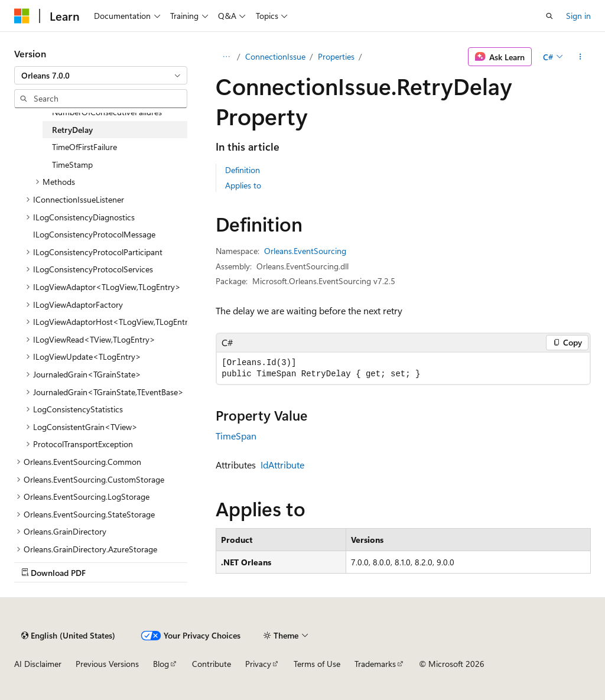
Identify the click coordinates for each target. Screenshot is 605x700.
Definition (243, 170)
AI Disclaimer (38, 664)
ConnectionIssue (275, 56)
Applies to (243, 185)
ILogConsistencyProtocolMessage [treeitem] (94, 234)
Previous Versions (107, 664)
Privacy (258, 664)
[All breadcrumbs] (226, 57)
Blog (161, 664)
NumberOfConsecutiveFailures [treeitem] (107, 112)
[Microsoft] (22, 16)
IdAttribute (282, 465)
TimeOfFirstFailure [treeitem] (84, 147)
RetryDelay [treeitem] (72, 130)
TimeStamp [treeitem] (72, 165)
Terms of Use (317, 664)
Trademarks (375, 664)
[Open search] (549, 16)
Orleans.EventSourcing (305, 251)
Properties (336, 56)
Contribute (212, 664)
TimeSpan (236, 436)
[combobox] (101, 76)
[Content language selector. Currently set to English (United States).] (68, 636)
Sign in (578, 16)
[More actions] (580, 57)
